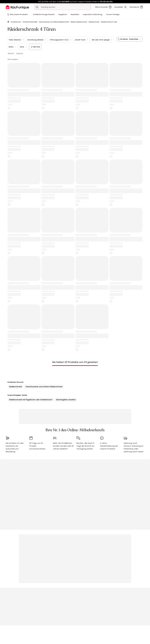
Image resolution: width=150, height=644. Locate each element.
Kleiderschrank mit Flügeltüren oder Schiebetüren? (31, 400)
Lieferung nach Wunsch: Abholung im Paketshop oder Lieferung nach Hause (133, 446)
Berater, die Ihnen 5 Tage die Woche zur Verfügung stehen (85, 445)
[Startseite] (8, 22)
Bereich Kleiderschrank (79, 22)
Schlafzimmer (16, 22)
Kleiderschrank (94, 22)
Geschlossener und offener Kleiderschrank (54, 22)
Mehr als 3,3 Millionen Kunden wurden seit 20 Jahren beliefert (63, 445)
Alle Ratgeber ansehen (66, 400)
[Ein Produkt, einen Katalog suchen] (37, 7)
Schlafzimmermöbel (30, 22)
